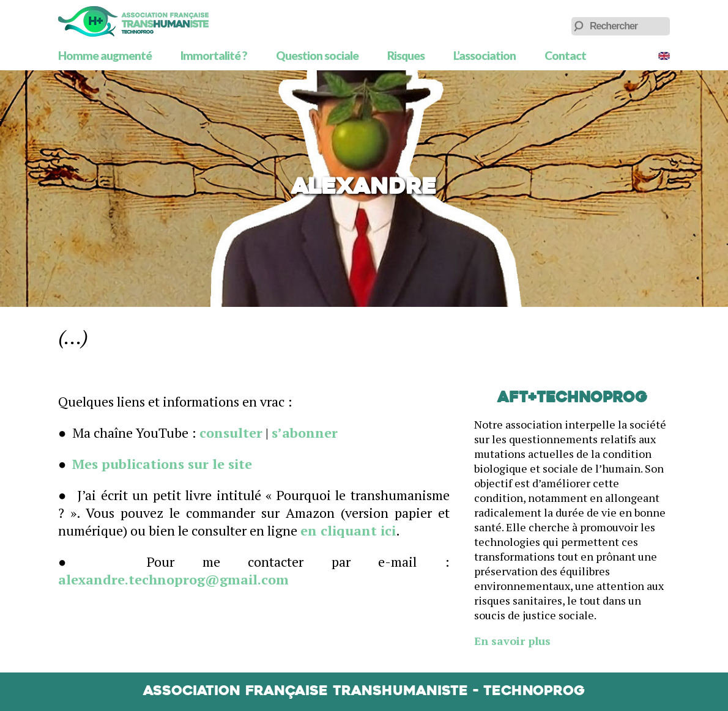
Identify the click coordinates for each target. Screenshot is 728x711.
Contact (565, 55)
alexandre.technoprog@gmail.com (173, 579)
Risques (406, 55)
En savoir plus (512, 641)
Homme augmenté (105, 55)
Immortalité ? (214, 55)
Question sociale (317, 55)
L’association (485, 55)
